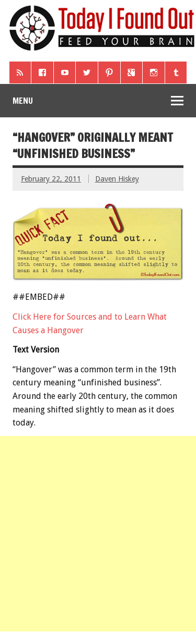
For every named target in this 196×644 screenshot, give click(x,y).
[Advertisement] (98, 534)
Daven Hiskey (117, 179)
